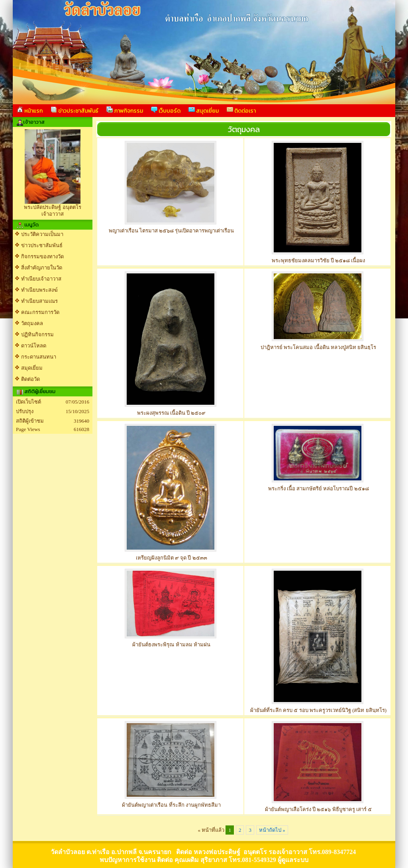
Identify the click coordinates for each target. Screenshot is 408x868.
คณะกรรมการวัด (40, 312)
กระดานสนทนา (39, 357)
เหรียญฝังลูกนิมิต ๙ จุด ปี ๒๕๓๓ (172, 558)
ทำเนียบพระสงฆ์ (39, 290)
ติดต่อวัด (30, 379)
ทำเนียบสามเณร (39, 301)
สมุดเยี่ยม (204, 111)
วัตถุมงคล (32, 323)
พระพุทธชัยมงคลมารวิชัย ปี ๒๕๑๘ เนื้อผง (319, 260)
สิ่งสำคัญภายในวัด (42, 268)
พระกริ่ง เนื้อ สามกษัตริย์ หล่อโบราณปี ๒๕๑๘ (319, 489)
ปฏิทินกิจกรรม (37, 335)
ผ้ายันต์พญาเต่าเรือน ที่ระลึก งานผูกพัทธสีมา (171, 805)
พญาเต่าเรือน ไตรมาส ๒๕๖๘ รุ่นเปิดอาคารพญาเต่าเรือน (172, 231)
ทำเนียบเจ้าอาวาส (41, 279)
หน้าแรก (30, 111)
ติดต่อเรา (241, 111)
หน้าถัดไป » (272, 830)
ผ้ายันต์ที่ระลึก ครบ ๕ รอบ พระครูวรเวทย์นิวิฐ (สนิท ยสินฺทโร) (318, 710)
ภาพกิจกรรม (125, 111)
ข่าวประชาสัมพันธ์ (75, 111)
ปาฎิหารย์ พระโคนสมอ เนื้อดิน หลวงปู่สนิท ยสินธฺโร (318, 347)
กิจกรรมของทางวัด (42, 256)
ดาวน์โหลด (34, 346)
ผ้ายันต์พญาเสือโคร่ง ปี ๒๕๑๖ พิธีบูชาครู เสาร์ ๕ (318, 809)
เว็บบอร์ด (166, 111)
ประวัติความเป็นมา (42, 234)
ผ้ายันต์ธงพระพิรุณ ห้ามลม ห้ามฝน (171, 645)
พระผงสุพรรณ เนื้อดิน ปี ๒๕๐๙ (172, 413)
